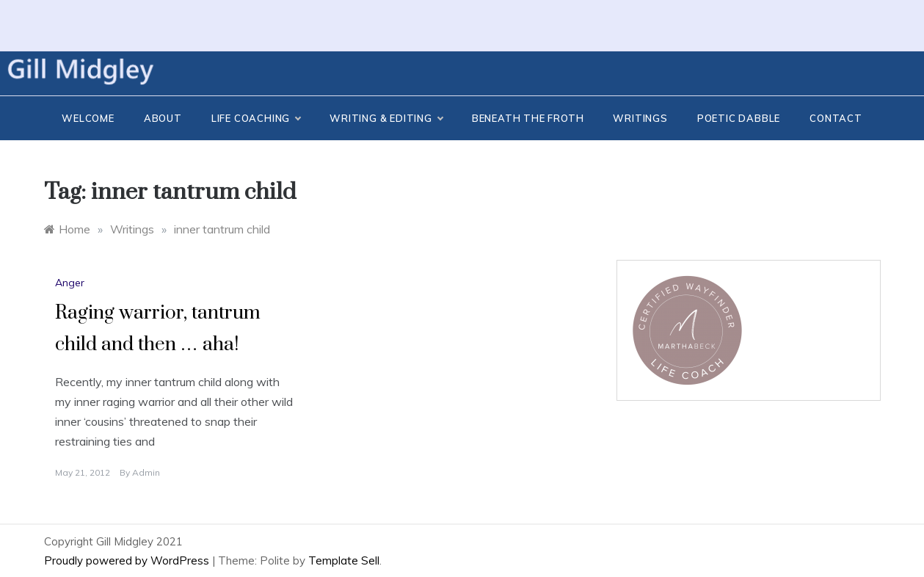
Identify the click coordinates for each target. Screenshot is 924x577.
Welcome (88, 118)
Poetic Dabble (739, 118)
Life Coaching (256, 118)
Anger (70, 283)
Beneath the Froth (528, 118)
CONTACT (836, 118)
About (163, 118)
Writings (640, 118)
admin (146, 472)
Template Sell (344, 560)
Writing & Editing (386, 118)
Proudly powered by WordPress (128, 560)
